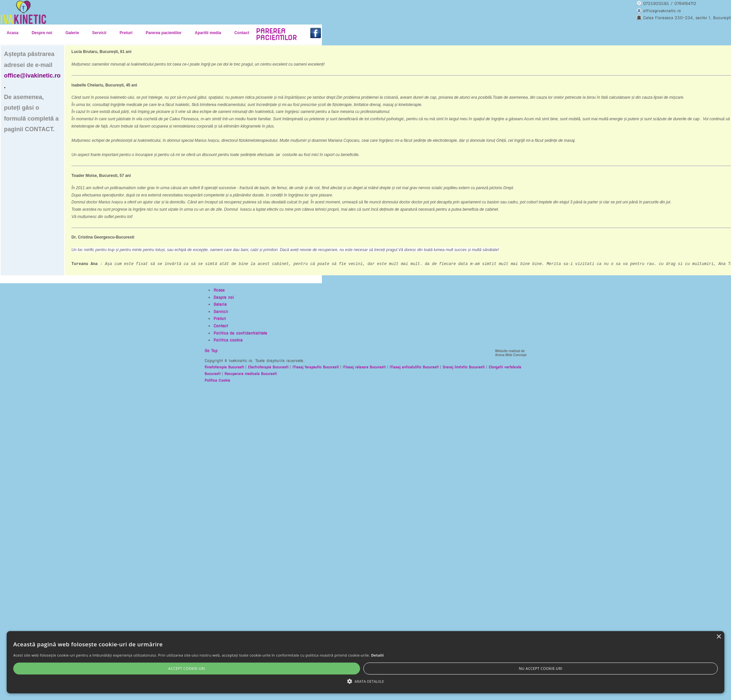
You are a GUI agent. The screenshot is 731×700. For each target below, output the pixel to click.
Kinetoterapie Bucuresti (224, 367)
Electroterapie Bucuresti (268, 367)
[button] (366, 681)
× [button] (719, 637)
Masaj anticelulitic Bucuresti (414, 367)
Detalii (377, 655)
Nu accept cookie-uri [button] (541, 668)
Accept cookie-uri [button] (187, 668)
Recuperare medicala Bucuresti (251, 374)
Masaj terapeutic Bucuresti (316, 367)
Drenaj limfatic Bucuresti (464, 367)
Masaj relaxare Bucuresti (364, 367)
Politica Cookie (217, 380)
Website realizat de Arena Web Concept (511, 353)
